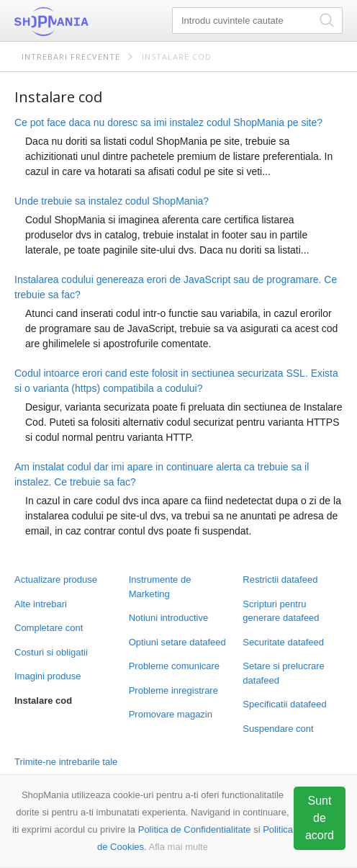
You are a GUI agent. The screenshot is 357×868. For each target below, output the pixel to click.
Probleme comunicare (174, 666)
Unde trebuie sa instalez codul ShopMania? (112, 201)
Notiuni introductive (169, 618)
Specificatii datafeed (284, 704)
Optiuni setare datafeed (177, 642)
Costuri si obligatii (51, 652)
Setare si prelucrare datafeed (283, 673)
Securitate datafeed (283, 642)
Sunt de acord (320, 818)
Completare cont (49, 628)
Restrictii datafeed (280, 580)
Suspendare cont (278, 729)
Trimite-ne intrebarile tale (66, 762)
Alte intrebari (41, 604)
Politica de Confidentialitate (195, 829)
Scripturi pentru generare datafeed (281, 611)
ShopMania (86, 22)
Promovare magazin (171, 714)
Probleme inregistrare (173, 690)
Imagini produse (48, 676)
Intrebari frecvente (71, 57)
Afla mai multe (178, 847)
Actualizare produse (56, 580)
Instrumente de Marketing (160, 587)
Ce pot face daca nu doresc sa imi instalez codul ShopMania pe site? (168, 122)
